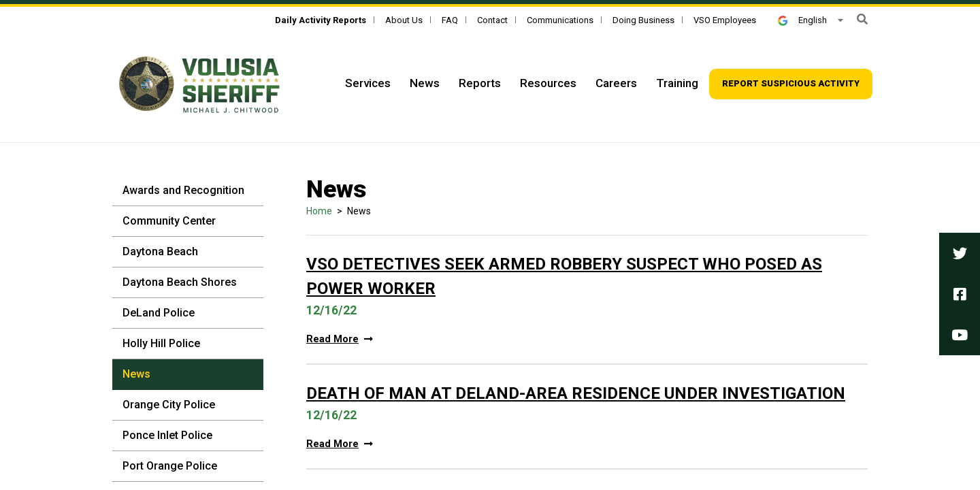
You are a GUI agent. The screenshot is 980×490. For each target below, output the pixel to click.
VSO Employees (725, 20)
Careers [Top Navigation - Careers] (616, 83)
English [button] (802, 20)
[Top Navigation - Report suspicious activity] (791, 84)
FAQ (450, 20)
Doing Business (643, 20)
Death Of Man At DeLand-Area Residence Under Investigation (576, 393)
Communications (560, 20)
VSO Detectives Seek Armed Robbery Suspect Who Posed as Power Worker (564, 276)
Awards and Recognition (183, 190)
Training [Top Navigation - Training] (677, 83)
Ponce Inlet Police (167, 435)
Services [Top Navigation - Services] (368, 83)
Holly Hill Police (161, 343)
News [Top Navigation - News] (425, 83)
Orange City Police (169, 405)
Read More (340, 339)
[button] (862, 19)
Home (319, 211)
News (136, 374)
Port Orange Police (170, 466)
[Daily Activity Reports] (321, 20)
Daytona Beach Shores (180, 282)
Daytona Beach (160, 251)
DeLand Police (159, 313)
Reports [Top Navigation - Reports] (480, 83)
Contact (492, 20)
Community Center (169, 221)
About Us (404, 20)
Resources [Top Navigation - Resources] (548, 83)
